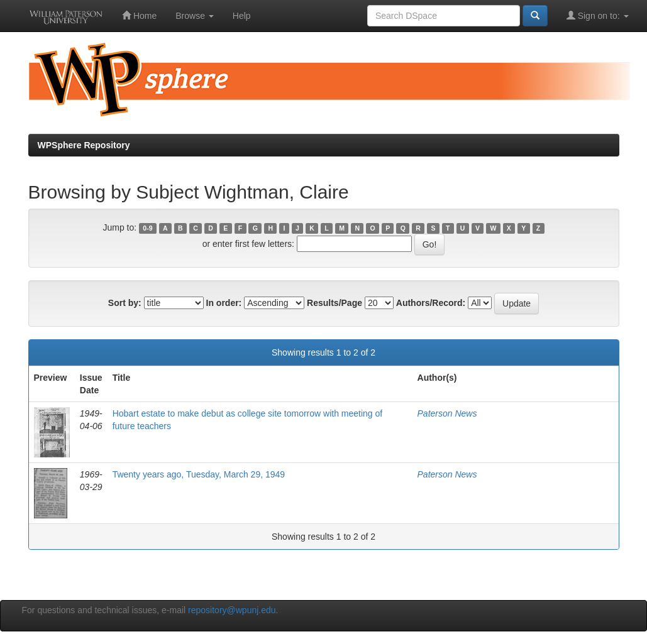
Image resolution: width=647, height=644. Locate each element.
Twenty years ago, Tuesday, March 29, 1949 (199, 474)
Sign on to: (598, 15)
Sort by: (125, 303)
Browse (195, 16)
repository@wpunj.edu (232, 610)
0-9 (147, 228)
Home (139, 15)
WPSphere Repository (84, 145)
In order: (224, 303)
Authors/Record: (431, 303)
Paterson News (447, 413)
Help (242, 16)
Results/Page (335, 303)
